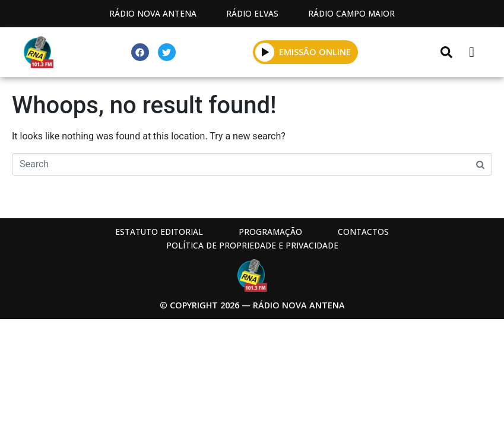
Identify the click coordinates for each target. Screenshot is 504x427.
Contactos (363, 232)
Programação (270, 232)
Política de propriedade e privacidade (252, 245)
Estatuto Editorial (159, 232)
